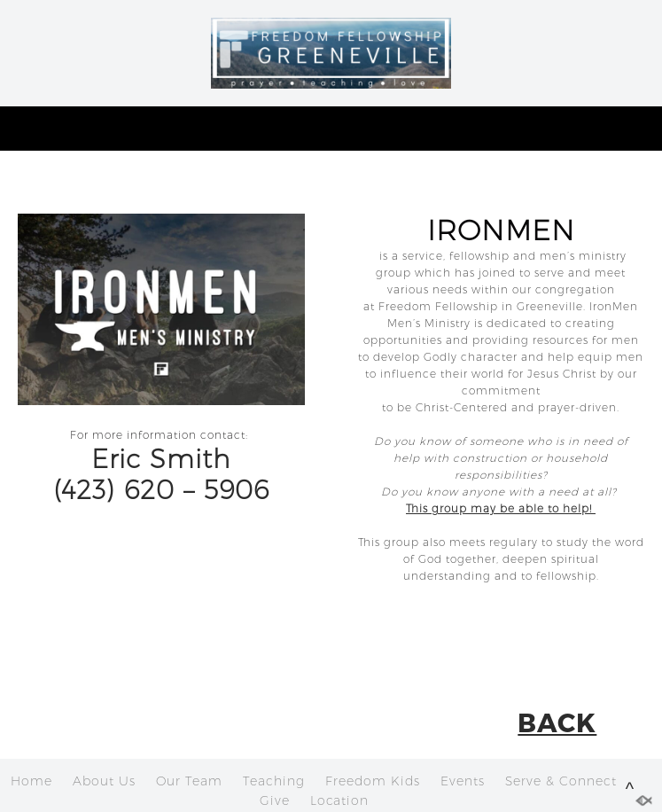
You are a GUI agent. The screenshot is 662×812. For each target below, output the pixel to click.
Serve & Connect (561, 781)
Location (339, 800)
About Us (104, 781)
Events (463, 781)
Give (275, 800)
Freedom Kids (373, 781)
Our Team (189, 781)
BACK (557, 722)
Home (31, 781)
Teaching (274, 781)
